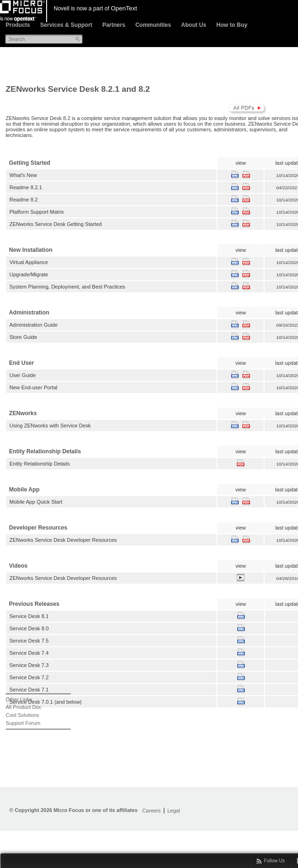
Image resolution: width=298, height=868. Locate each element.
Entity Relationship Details (40, 464)
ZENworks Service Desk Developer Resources (63, 540)
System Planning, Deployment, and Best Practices (67, 287)
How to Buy (232, 25)
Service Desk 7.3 (29, 665)
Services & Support (66, 25)
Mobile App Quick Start (36, 502)
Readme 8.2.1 (26, 187)
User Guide (23, 375)
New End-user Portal (33, 387)
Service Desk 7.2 (29, 677)
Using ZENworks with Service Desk (50, 426)
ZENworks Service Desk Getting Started (56, 224)
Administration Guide (33, 325)
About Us (194, 25)
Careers (151, 811)
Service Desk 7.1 (29, 690)
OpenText (124, 8)
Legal (173, 811)
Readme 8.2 (24, 200)
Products (18, 25)
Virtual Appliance (29, 262)
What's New (23, 175)
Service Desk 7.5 (29, 641)
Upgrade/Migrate (29, 274)
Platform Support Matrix (37, 212)
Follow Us (274, 861)
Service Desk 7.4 (29, 653)
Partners (114, 25)
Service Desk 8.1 (29, 616)
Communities (153, 25)
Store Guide (23, 337)
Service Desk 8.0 (29, 628)
